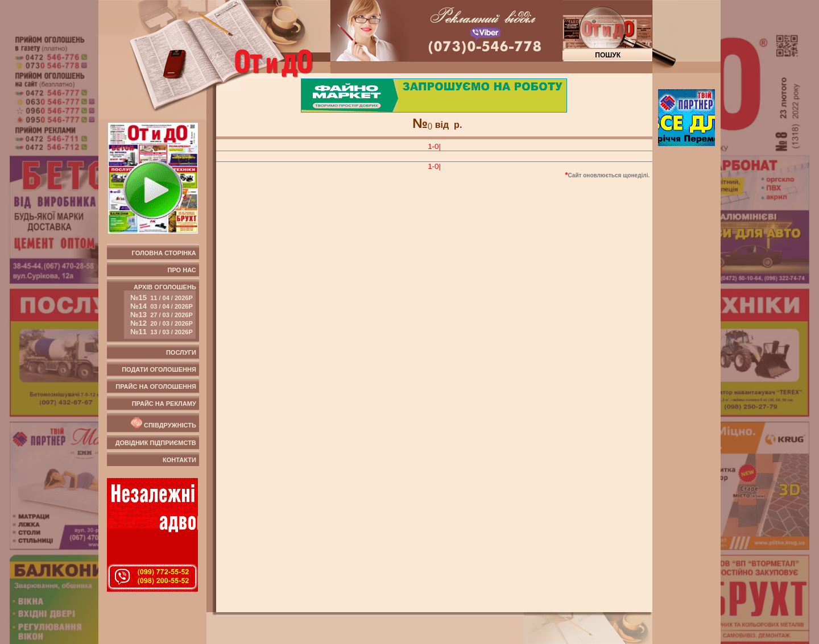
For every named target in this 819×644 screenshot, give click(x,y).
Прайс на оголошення (156, 387)
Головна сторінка (164, 253)
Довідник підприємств (156, 443)
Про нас (182, 270)
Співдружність (163, 423)
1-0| (434, 146)
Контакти (179, 460)
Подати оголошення (159, 369)
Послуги (181, 352)
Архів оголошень (160, 311)
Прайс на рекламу (164, 404)
